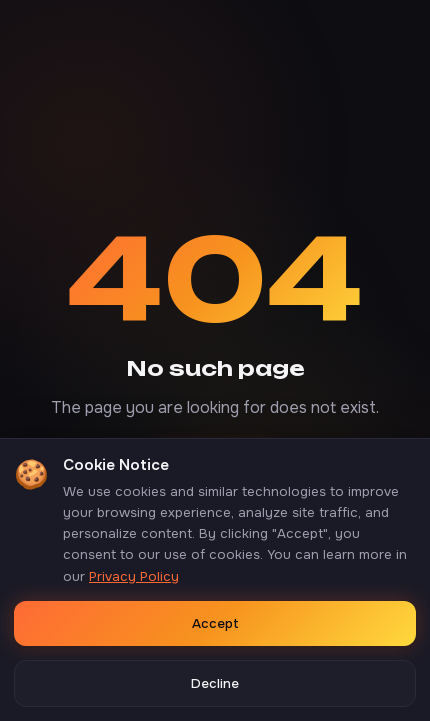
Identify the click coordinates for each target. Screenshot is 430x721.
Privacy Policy (134, 576)
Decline (215, 683)
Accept (215, 623)
